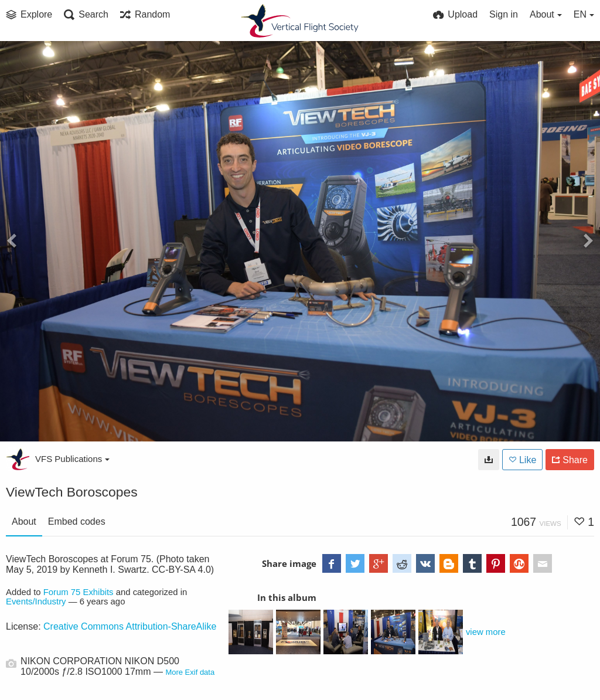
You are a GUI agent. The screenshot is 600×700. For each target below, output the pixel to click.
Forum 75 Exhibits (79, 592)
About (24, 521)
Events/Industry (36, 602)
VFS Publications (72, 459)
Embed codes (77, 521)
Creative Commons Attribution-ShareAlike (130, 626)
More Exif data (190, 672)
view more (486, 632)
